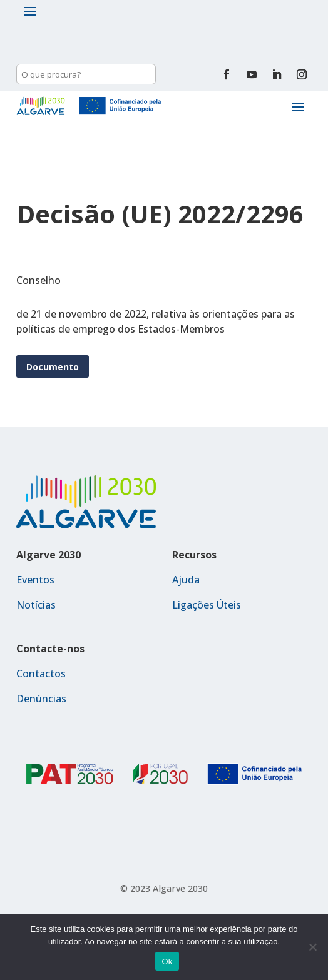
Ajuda (186, 580)
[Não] (312, 947)
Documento (53, 367)
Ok (167, 962)
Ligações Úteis (207, 605)
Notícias (36, 605)
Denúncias (41, 699)
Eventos (35, 580)
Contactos (41, 674)
